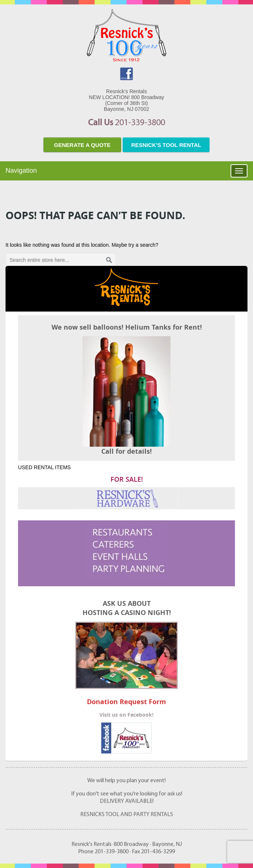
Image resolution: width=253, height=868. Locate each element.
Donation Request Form (126, 702)
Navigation (21, 171)
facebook (126, 74)
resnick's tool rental (166, 145)
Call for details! (126, 451)
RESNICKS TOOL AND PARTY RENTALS (127, 815)
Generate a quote (82, 145)
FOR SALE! (127, 479)
